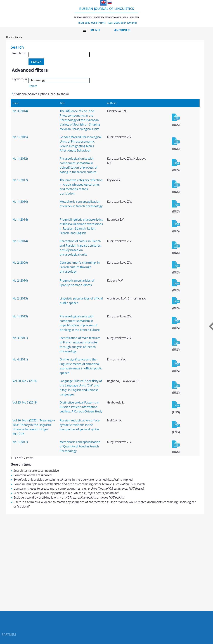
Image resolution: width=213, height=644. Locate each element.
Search (18, 37)
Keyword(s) (19, 79)
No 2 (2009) (20, 263)
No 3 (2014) (20, 111)
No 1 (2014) (20, 220)
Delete (33, 86)
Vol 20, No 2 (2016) (25, 381)
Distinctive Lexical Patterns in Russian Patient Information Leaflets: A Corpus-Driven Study (81, 407)
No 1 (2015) (20, 137)
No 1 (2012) (20, 159)
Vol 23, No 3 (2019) (25, 402)
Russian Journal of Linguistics (106, 12)
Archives (122, 30)
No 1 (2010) (20, 202)
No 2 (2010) (20, 280)
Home (9, 37)
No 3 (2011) (20, 338)
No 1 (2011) (20, 442)
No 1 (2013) (20, 316)
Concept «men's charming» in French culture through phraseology (80, 267)
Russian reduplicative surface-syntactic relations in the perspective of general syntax (80, 425)
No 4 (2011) (20, 359)
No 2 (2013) (20, 298)
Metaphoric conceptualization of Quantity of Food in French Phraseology (80, 446)
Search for (19, 53)
